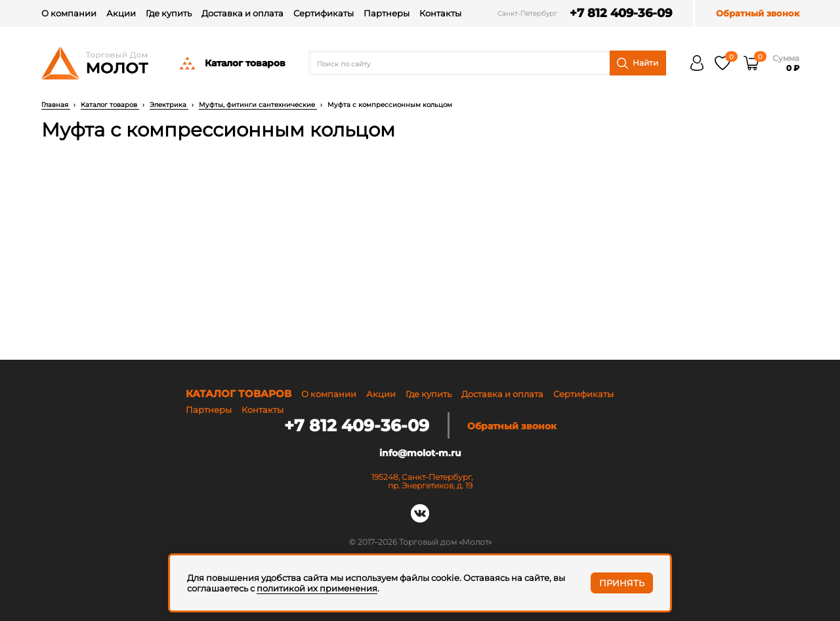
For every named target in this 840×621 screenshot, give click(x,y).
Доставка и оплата (242, 13)
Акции (121, 13)
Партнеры (387, 13)
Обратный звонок (758, 13)
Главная (56, 105)
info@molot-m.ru (420, 453)
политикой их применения (317, 588)
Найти (638, 63)
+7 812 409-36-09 (621, 13)
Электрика (169, 105)
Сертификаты (324, 13)
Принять (622, 583)
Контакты (440, 13)
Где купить (169, 13)
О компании (69, 13)
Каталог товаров (232, 63)
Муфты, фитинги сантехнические (258, 105)
